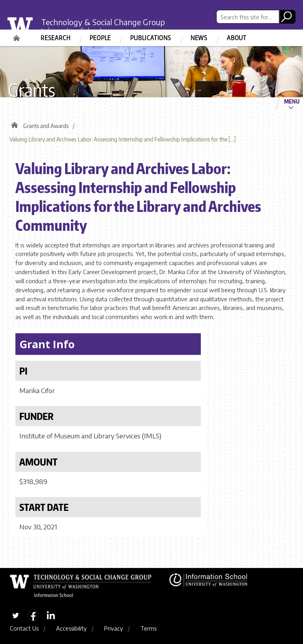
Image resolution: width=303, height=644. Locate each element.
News (199, 38)
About (237, 38)
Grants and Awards (46, 126)
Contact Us (24, 628)
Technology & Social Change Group (103, 22)
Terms (149, 628)
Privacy (114, 628)
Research (55, 38)
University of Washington (25, 29)
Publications (151, 38)
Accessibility (71, 628)
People (100, 38)
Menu (292, 101)
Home (17, 35)
